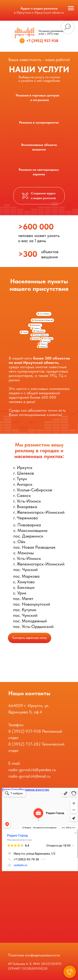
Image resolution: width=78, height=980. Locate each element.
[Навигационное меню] (71, 8)
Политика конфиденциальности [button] (34, 955)
